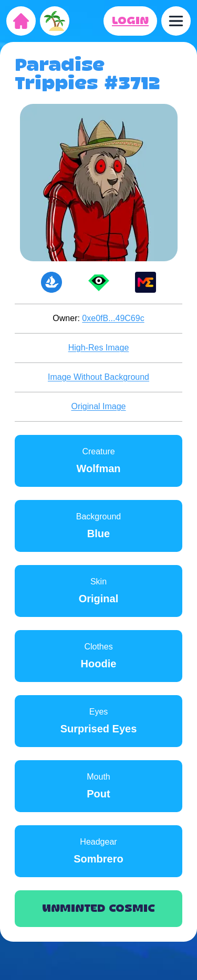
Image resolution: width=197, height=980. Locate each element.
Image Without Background (98, 377)
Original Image (98, 406)
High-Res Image (99, 348)
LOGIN (130, 21)
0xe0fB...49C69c (113, 318)
